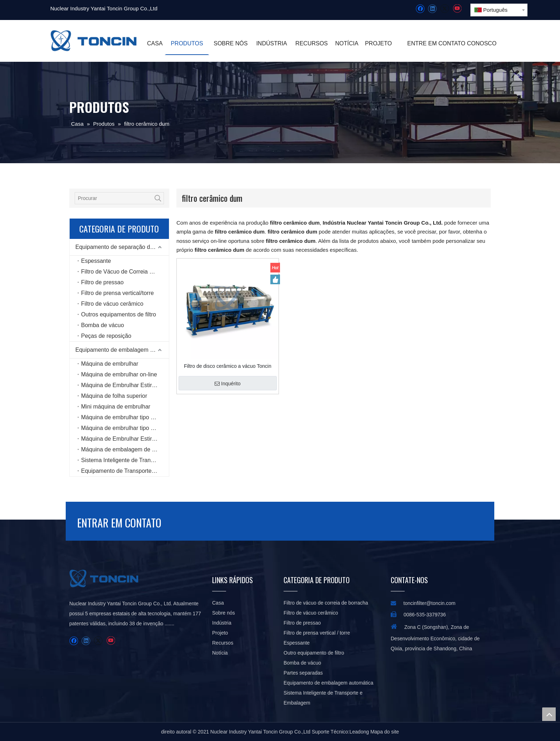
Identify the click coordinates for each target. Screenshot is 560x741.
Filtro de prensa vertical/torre (117, 293)
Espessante (96, 261)
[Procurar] (114, 198)
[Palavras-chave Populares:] (158, 198)
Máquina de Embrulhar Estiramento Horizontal (125, 439)
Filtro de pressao (102, 282)
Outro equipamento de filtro (314, 653)
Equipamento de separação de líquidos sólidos (122, 247)
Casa (218, 603)
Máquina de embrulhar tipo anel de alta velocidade (125, 428)
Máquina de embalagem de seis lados (125, 449)
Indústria (222, 623)
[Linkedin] (432, 9)
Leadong (359, 732)
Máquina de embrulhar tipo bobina (124, 417)
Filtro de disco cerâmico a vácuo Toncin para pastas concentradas (228, 366)
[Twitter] (444, 9)
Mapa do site (385, 732)
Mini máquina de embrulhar (116, 407)
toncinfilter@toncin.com (430, 603)
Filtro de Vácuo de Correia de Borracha (125, 272)
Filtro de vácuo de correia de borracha (326, 603)
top (549, 714)
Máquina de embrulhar (110, 364)
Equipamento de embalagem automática (122, 350)
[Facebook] (420, 9)
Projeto (220, 633)
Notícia (220, 653)
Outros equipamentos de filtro (119, 314)
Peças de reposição (106, 336)
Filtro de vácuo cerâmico (112, 304)
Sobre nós (224, 613)
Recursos (223, 643)
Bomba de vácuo (102, 325)
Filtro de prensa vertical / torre (317, 633)
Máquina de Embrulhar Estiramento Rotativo (125, 385)
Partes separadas (303, 673)
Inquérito (227, 384)
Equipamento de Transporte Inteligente (125, 471)
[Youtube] (457, 9)
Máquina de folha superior (114, 396)
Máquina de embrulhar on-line (119, 374)
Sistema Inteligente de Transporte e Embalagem (125, 460)
